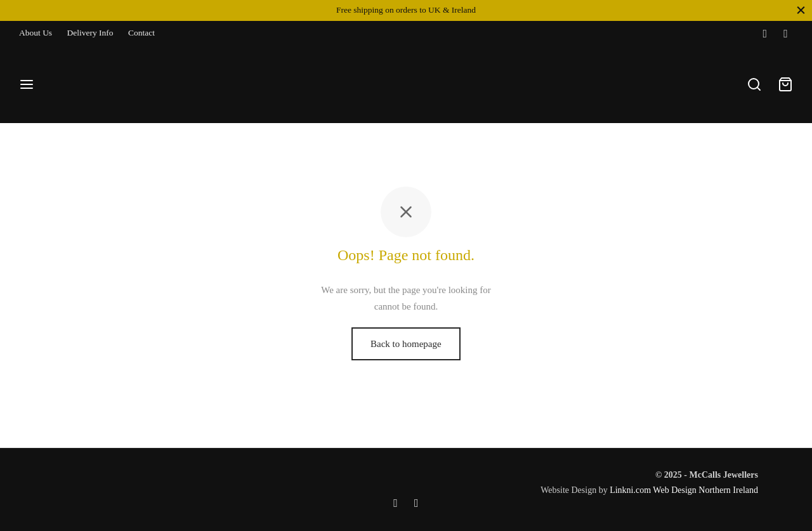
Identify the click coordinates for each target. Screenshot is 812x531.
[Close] (801, 10)
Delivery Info (90, 33)
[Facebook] (765, 34)
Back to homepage (406, 344)
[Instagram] (786, 34)
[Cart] (785, 84)
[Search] (754, 84)
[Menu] (27, 84)
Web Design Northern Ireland (705, 490)
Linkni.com (630, 490)
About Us (36, 33)
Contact (141, 33)
